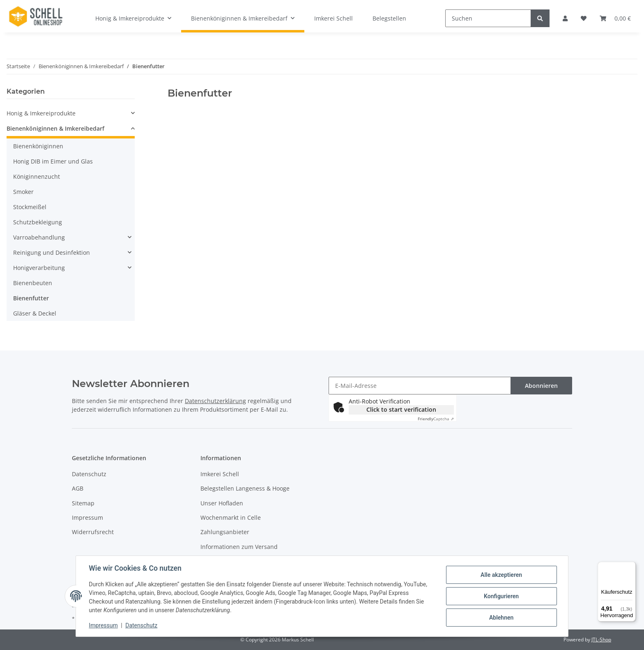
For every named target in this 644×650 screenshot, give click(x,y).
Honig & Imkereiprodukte (41, 113)
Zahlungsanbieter (225, 532)
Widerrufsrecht (93, 532)
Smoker (23, 192)
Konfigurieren (501, 596)
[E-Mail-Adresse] (420, 386)
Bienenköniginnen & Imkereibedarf (55, 128)
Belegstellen (389, 18)
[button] (565, 18)
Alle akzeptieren (501, 575)
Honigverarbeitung (39, 268)
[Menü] (631, 567)
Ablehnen (501, 618)
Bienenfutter (31, 298)
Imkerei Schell (333, 18)
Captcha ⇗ (436, 419)
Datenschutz (89, 474)
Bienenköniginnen (38, 146)
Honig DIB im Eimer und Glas (53, 161)
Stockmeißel (30, 207)
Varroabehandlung (39, 237)
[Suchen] (488, 18)
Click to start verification (401, 409)
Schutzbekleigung (38, 222)
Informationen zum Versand (239, 547)
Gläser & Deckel (35, 313)
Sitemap (83, 503)
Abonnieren (541, 386)
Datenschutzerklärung (215, 401)
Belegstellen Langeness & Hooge (245, 488)
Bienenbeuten (33, 283)
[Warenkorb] (615, 18)
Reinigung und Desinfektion (52, 252)
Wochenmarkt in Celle (231, 517)
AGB (78, 488)
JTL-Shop (601, 640)
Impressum (87, 517)
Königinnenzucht (37, 176)
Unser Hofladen (222, 503)
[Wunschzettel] (584, 18)
